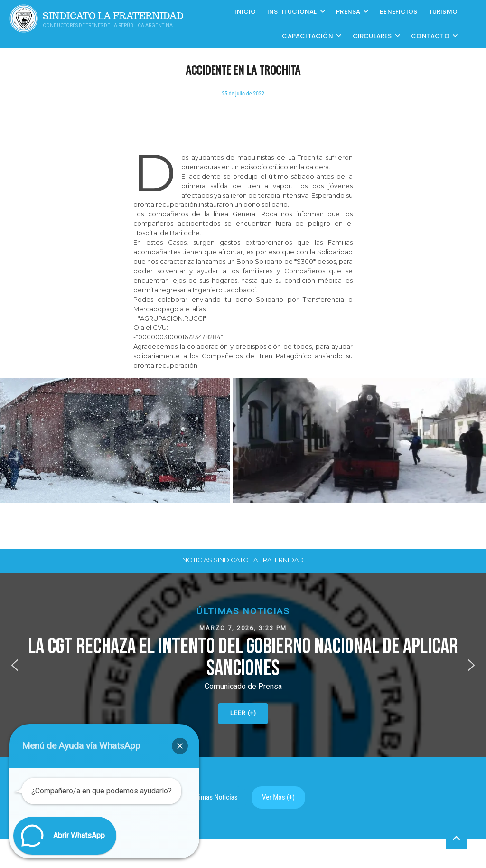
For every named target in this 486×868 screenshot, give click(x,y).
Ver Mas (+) (278, 797)
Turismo (443, 12)
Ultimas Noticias (215, 797)
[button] (243, 665)
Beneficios (398, 12)
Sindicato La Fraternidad (113, 16)
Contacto (430, 36)
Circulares (372, 36)
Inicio (245, 12)
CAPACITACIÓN (307, 36)
